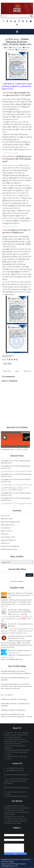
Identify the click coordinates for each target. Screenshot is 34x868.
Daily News (4, 519)
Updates (4, 543)
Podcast (4, 534)
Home (17, 371)
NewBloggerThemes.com (9, 866)
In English (4, 528)
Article (3, 516)
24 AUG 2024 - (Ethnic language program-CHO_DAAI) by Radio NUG (17, 42)
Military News (5, 531)
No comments (22, 50)
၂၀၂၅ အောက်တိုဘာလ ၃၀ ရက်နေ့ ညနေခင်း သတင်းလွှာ (16, 503)
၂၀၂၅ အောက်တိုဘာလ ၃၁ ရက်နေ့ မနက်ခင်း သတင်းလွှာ (17, 485)
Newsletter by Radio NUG (21, 859)
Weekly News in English (9, 546)
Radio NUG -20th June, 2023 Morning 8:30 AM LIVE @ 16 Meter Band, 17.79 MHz (20, 595)
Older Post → (28, 371)
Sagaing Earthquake (7, 540)
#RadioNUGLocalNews (8, 355)
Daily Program (6, 525)
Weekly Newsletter (7, 549)
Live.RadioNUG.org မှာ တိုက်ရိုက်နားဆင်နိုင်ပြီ (14, 449)
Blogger (21, 581)
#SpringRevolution (7, 357)
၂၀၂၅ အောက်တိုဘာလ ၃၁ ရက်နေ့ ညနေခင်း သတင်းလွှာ (16, 471)
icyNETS (10, 864)
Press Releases (6, 537)
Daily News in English (8, 522)
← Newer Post (6, 371)
